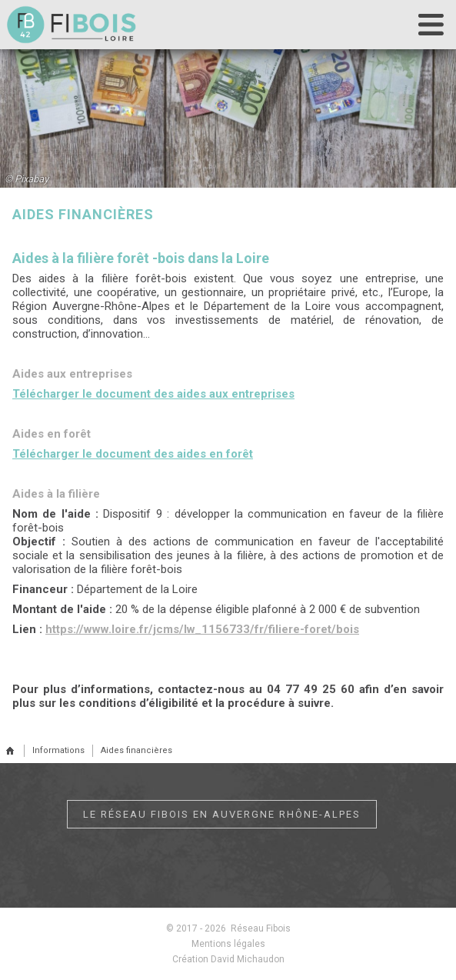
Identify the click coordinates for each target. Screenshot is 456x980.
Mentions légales (228, 944)
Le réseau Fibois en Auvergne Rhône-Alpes (222, 814)
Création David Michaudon (228, 959)
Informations (58, 750)
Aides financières (136, 750)
